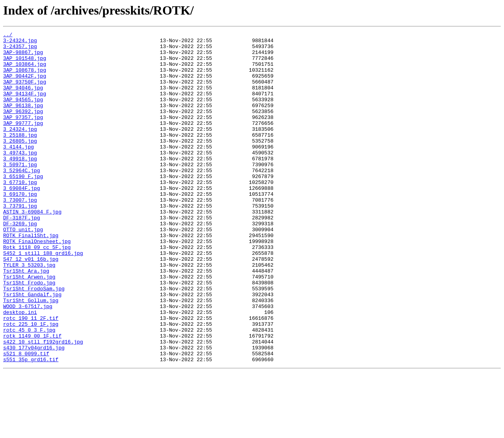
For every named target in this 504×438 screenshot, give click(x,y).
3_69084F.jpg (22, 220)
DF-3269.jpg (20, 262)
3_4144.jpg (19, 170)
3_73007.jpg (20, 234)
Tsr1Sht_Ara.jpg (26, 319)
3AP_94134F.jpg (25, 106)
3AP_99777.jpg (23, 142)
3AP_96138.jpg (23, 121)
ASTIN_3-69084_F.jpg (32, 248)
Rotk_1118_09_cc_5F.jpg (37, 291)
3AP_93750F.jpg (25, 92)
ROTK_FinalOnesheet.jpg (37, 284)
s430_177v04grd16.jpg (34, 411)
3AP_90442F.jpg (25, 85)
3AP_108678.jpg (25, 78)
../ (8, 35)
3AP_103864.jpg (25, 71)
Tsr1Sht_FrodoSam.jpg (34, 340)
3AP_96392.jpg (23, 128)
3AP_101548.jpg (25, 64)
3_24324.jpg (20, 149)
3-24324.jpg (20, 43)
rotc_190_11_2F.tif (31, 376)
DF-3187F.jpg (22, 255)
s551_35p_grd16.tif (31, 425)
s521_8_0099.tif (26, 418)
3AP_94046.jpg (23, 99)
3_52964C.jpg (22, 199)
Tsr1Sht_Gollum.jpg (31, 354)
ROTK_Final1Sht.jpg (31, 277)
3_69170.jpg (20, 227)
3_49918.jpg (20, 184)
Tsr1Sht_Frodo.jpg (29, 333)
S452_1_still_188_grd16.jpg (43, 298)
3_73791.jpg (20, 241)
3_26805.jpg (20, 163)
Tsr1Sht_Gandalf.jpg (32, 347)
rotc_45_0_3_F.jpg (29, 390)
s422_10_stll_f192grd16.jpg (43, 404)
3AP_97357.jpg (23, 135)
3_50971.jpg (20, 191)
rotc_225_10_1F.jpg (31, 383)
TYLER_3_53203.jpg (29, 312)
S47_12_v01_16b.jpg (31, 305)
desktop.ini (20, 369)
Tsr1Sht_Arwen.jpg (29, 326)
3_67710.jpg (20, 213)
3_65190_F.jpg (23, 206)
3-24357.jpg (20, 50)
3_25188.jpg (20, 156)
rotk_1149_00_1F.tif (32, 397)
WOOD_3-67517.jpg (28, 362)
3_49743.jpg (20, 177)
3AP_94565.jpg (23, 113)
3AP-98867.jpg (23, 57)
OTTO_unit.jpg (23, 269)
